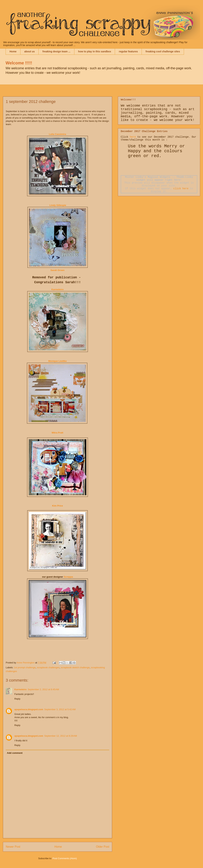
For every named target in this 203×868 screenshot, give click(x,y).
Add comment (15, 753)
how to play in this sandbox (95, 51)
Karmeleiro (57, 289)
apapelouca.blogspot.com (29, 709)
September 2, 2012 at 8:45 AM (43, 689)
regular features (128, 51)
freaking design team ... (56, 51)
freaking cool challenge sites (163, 51)
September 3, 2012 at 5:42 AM (60, 709)
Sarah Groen (57, 270)
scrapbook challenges (48, 667)
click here (181, 189)
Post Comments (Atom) (65, 858)
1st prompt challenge (25, 667)
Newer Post (13, 847)
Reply (17, 699)
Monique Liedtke (58, 361)
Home (13, 51)
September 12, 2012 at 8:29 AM (61, 736)
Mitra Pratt (57, 433)
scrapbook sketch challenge (75, 667)
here (133, 137)
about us (29, 51)
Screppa (68, 577)
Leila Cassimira (57, 134)
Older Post (103, 847)
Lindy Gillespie (58, 205)
